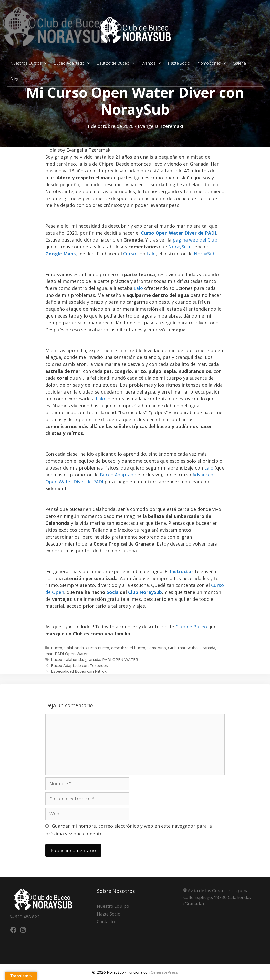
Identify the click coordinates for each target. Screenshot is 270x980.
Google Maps (60, 254)
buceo (57, 659)
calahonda (74, 659)
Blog (14, 79)
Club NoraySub (145, 592)
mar (49, 654)
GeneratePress (164, 972)
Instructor (182, 571)
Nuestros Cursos (30, 63)
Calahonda (74, 648)
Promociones (213, 63)
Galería (239, 63)
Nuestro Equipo (113, 906)
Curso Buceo (97, 648)
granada (93, 659)
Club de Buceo (191, 627)
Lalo (151, 254)
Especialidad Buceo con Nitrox (79, 671)
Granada (207, 648)
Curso (130, 254)
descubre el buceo (128, 648)
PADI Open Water (71, 654)
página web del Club (195, 240)
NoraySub (179, 247)
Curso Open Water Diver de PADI (179, 233)
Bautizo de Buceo (117, 63)
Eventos (153, 63)
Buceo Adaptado (74, 63)
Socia (113, 592)
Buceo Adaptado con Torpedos (79, 665)
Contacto (106, 922)
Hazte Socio (179, 63)
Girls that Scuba (183, 648)
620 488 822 (27, 917)
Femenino (157, 648)
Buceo (57, 648)
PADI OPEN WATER (120, 659)
